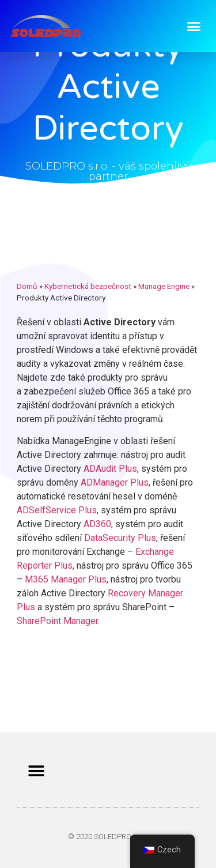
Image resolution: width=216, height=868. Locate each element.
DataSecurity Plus (120, 538)
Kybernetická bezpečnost (88, 286)
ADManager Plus (115, 482)
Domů (27, 286)
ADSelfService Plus (57, 510)
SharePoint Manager (57, 621)
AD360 (97, 524)
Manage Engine (164, 286)
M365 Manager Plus (66, 579)
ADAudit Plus (110, 469)
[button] (194, 26)
